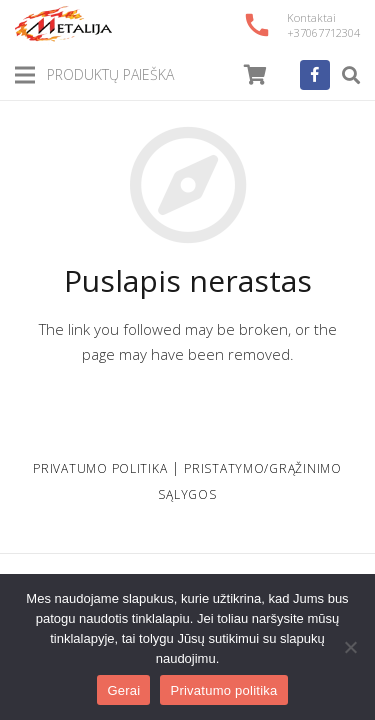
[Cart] (255, 75)
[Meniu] (25, 75)
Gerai (123, 690)
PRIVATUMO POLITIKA (100, 468)
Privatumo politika (223, 690)
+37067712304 (323, 32)
